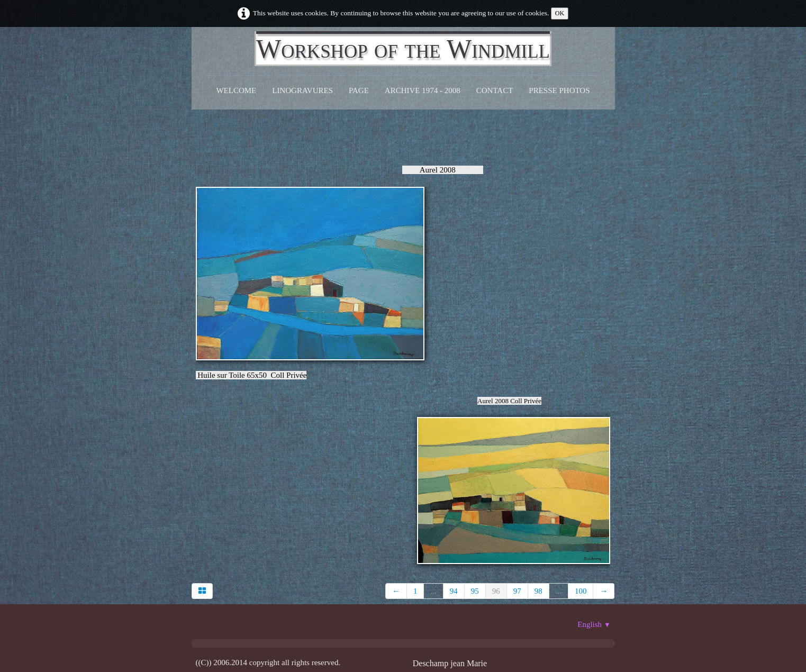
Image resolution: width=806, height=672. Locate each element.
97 (517, 591)
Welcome (236, 90)
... (433, 591)
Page (359, 90)
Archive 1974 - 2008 (423, 90)
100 (581, 591)
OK (560, 13)
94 (454, 591)
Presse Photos (559, 90)
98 (538, 591)
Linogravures (302, 90)
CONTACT (495, 90)
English (594, 624)
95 (475, 591)
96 (496, 591)
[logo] (403, 49)
